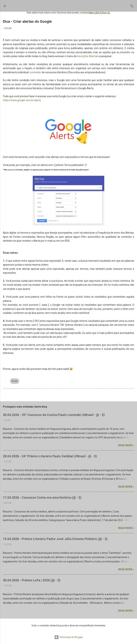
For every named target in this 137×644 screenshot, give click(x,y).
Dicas (15, 381)
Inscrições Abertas (88, 56)
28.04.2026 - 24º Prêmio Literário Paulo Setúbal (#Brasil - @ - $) (50, 456)
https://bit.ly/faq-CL (99, 13)
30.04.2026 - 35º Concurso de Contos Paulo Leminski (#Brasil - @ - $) (54, 415)
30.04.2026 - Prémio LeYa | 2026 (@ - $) (32, 580)
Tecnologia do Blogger (69, 637)
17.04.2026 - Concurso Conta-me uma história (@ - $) (42, 497)
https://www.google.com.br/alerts (22, 100)
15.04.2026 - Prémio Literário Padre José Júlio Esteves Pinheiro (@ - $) (55, 539)
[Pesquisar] (132, 7)
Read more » (126, 445)
